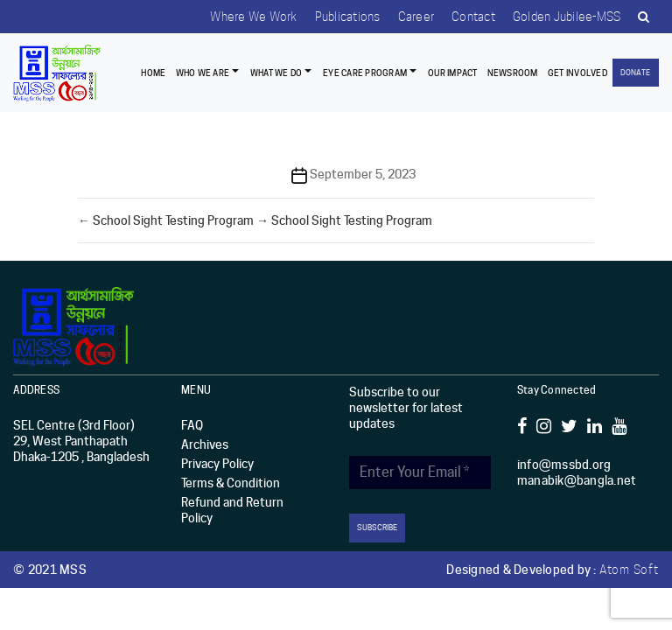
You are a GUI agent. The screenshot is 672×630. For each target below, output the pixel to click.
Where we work (253, 17)
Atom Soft (629, 570)
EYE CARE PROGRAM (365, 73)
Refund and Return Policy (232, 510)
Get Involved (577, 73)
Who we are (203, 73)
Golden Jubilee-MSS (567, 17)
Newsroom (513, 73)
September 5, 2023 (363, 174)
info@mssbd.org (564, 465)
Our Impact (453, 73)
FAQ (192, 425)
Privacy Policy (217, 464)
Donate (635, 72)
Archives (205, 444)
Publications (348, 17)
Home (153, 73)
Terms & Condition (231, 483)
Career (416, 17)
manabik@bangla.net (577, 480)
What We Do (276, 73)
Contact (473, 17)
